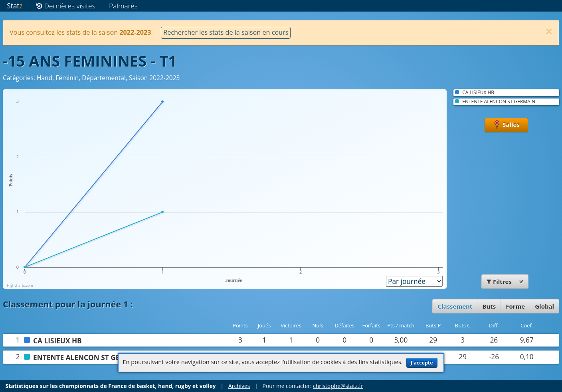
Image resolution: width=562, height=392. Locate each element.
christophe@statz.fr (338, 386)
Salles (506, 125)
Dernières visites (66, 6)
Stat (15, 6)
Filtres (505, 282)
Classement (455, 306)
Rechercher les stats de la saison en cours (226, 32)
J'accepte (422, 363)
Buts (489, 306)
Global (544, 306)
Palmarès (123, 6)
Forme (515, 306)
